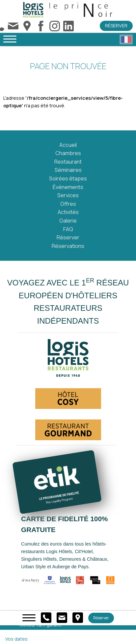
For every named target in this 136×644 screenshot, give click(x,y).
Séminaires (68, 170)
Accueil (68, 145)
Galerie (68, 221)
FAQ (68, 229)
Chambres (68, 153)
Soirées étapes (68, 178)
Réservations (68, 246)
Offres (68, 204)
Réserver (116, 26)
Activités (68, 212)
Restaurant (68, 162)
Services (68, 195)
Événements (68, 187)
